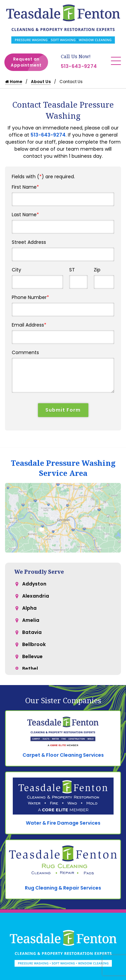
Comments (25, 352)
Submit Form (63, 410)
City (16, 270)
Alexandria (36, 596)
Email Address (29, 325)
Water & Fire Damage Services (63, 823)
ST (72, 270)
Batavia (32, 632)
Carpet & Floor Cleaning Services (63, 755)
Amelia (31, 620)
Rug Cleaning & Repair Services (63, 888)
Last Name (25, 215)
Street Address (29, 242)
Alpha (29, 608)
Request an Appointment (29, 62)
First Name (25, 187)
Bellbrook (34, 644)
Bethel (30, 669)
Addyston (34, 584)
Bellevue (32, 656)
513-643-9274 (79, 66)
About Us (41, 82)
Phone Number (30, 297)
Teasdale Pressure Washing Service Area (63, 468)
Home (14, 82)
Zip (97, 270)
